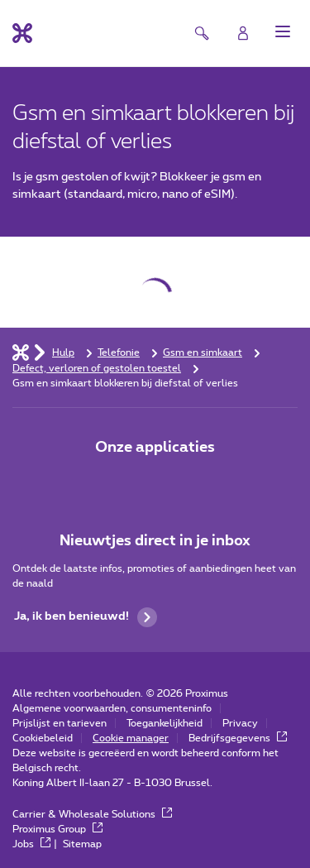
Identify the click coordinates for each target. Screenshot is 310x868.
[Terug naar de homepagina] (22, 33)
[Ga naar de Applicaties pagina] (109, 482)
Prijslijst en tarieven (60, 723)
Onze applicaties (155, 448)
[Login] (243, 33)
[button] (283, 31)
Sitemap (82, 844)
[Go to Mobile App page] (155, 482)
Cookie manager (131, 738)
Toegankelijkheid (165, 723)
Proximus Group (57, 829)
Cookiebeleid (43, 738)
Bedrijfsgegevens (238, 738)
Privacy (240, 723)
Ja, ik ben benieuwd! (86, 617)
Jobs (31, 844)
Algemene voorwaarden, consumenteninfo (112, 708)
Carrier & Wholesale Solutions (92, 814)
